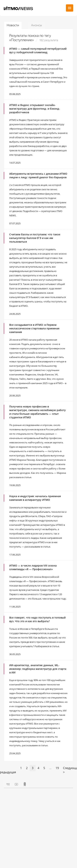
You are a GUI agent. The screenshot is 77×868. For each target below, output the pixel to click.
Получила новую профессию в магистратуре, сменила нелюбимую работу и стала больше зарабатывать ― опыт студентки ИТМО (38, 412)
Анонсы (37, 25)
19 (57, 768)
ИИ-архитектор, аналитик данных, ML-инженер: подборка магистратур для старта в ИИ (38, 669)
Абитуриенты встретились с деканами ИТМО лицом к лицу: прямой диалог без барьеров (38, 175)
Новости (13, 25)
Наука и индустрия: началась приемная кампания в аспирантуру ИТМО (35, 498)
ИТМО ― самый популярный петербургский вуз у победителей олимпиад (38, 50)
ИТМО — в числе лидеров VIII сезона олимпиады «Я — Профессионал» (33, 567)
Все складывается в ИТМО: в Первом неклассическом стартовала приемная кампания (34, 328)
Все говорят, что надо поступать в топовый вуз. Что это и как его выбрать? (37, 619)
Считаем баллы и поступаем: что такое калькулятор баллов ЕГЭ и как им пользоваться (35, 238)
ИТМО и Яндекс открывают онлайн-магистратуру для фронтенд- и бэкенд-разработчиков (35, 109)
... (50, 768)
